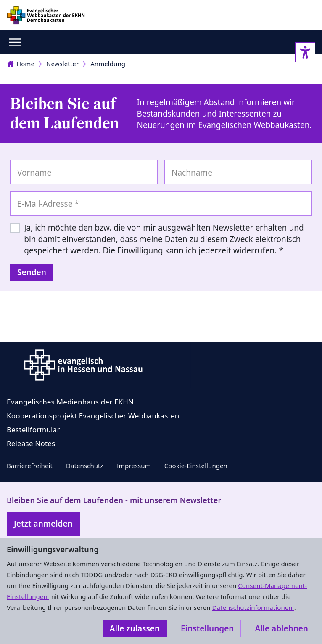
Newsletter (62, 64)
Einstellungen (207, 628)
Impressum (134, 466)
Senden (32, 272)
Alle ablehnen (281, 628)
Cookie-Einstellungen (196, 466)
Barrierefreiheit (30, 466)
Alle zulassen (135, 628)
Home (21, 64)
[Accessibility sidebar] (305, 52)
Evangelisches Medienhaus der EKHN (70, 402)
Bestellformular (33, 430)
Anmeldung (108, 64)
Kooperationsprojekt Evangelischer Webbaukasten (93, 416)
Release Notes (31, 443)
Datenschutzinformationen (253, 607)
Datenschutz (85, 466)
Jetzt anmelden (43, 524)
